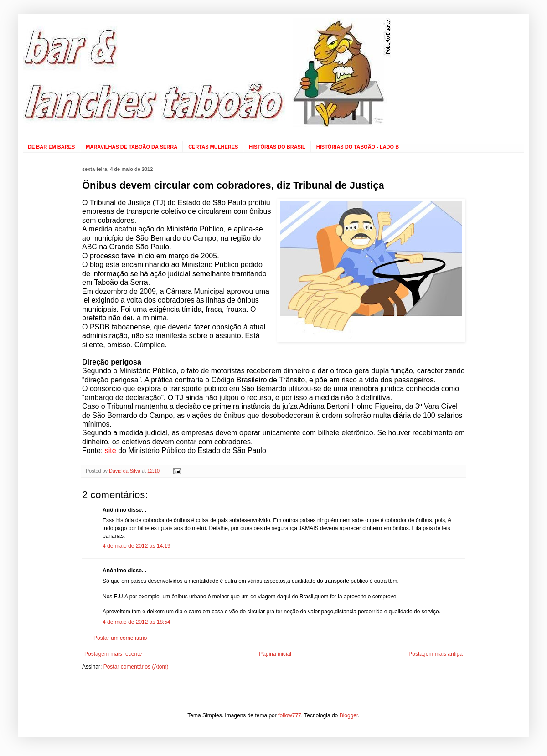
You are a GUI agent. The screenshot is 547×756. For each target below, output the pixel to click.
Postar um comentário (120, 638)
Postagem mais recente (113, 654)
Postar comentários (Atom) (136, 667)
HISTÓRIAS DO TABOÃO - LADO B (358, 147)
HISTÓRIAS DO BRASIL (277, 147)
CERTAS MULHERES (213, 147)
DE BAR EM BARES (51, 147)
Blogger (349, 715)
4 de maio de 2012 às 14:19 (137, 546)
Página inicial (275, 654)
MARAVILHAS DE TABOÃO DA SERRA (132, 147)
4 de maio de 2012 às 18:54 (137, 622)
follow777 (290, 715)
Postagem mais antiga (436, 654)
